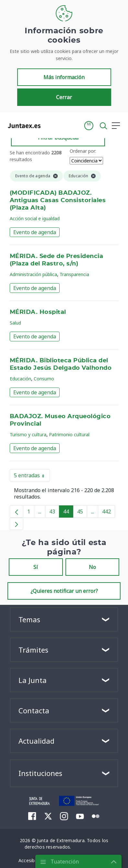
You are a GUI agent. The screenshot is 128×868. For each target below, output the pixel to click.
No (92, 567)
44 (68, 513)
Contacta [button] (34, 710)
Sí (36, 567)
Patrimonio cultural (69, 434)
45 (82, 513)
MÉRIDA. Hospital (38, 312)
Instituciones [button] (40, 773)
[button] (89, 126)
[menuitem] (32, 816)
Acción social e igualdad (35, 218)
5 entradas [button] (32, 477)
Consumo (44, 379)
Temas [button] (29, 619)
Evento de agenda (35, 232)
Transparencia (74, 274)
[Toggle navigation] (50, 125)
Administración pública (33, 274)
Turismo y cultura (28, 434)
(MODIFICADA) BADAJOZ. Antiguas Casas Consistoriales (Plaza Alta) (58, 201)
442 (109, 513)
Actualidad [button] (36, 741)
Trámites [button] (33, 650)
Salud (15, 323)
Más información (64, 77)
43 (54, 513)
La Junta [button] (33, 680)
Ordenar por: (83, 151)
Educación (20, 379)
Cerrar (64, 97)
